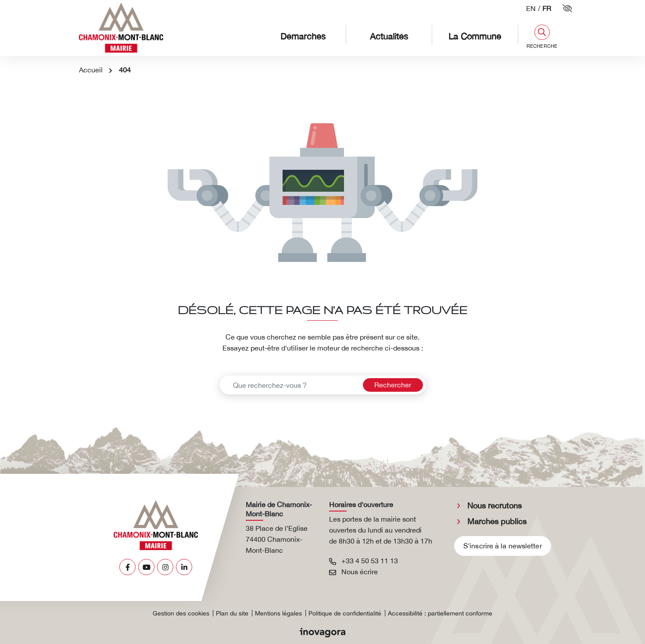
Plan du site (232, 613)
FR (547, 8)
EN (531, 8)
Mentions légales (278, 613)
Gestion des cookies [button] (181, 613)
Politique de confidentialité (345, 613)
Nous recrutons (494, 506)
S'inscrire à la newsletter (503, 546)
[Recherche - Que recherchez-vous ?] (290, 385)
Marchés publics (497, 521)
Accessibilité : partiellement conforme (440, 613)
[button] (542, 37)
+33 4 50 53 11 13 (364, 561)
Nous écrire (353, 572)
